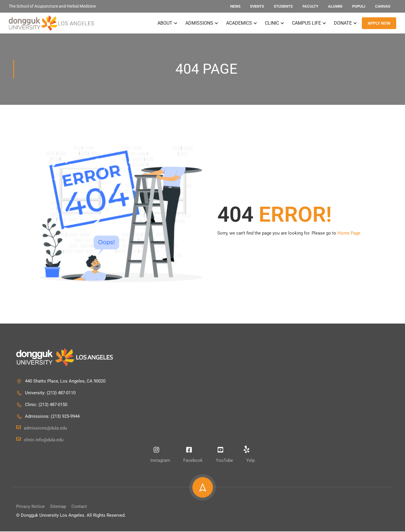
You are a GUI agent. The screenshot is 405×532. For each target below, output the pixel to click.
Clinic (272, 23)
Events (257, 6)
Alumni (335, 6)
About (165, 23)
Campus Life (306, 23)
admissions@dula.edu (42, 429)
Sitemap (58, 507)
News (235, 6)
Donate (343, 23)
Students (283, 6)
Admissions (199, 23)
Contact (79, 507)
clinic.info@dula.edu (40, 440)
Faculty (310, 6)
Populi (359, 6)
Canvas (383, 6)
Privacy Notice (30, 507)
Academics (239, 23)
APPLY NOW (379, 23)
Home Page (349, 234)
